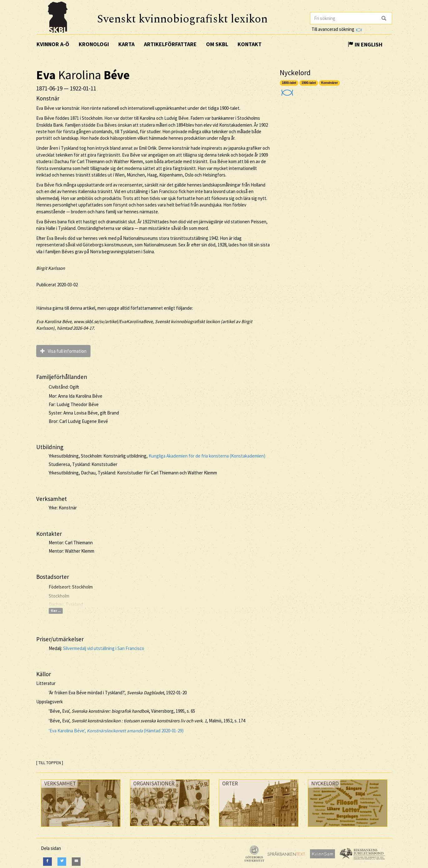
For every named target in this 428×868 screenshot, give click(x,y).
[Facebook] (47, 862)
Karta (126, 44)
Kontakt (250, 44)
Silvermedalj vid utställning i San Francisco (104, 648)
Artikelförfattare (170, 44)
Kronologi (94, 44)
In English (365, 44)
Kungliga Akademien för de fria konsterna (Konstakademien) (207, 456)
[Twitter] (62, 862)
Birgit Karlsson (51, 268)
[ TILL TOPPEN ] (50, 763)
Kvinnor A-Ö (53, 44)
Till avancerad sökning (337, 29)
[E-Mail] (76, 862)
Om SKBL (217, 44)
